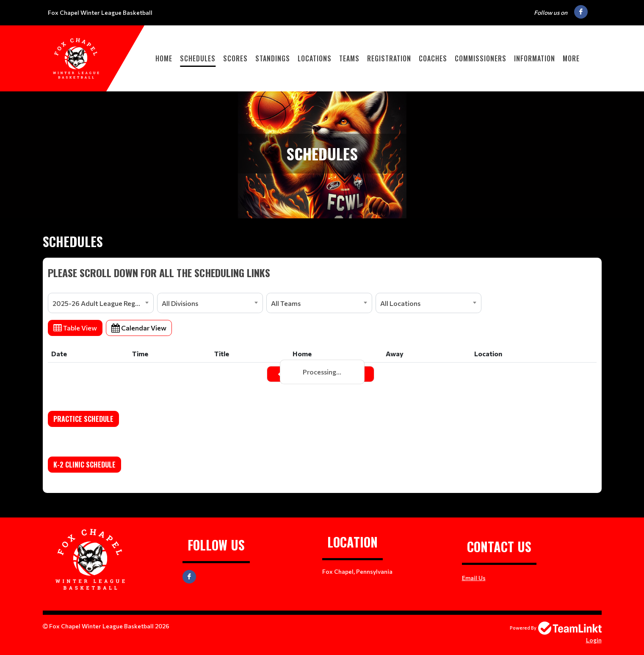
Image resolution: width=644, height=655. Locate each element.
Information (535, 58)
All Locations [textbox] (400, 303)
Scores (235, 58)
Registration (389, 58)
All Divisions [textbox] (180, 303)
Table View (75, 328)
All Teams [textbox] (286, 303)
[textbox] (322, 272)
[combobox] (101, 303)
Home (164, 58)
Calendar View (139, 328)
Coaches (433, 58)
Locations (315, 58)
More (571, 58)
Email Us (474, 578)
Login (594, 640)
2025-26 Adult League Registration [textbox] (103, 303)
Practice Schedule (83, 419)
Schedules (198, 58)
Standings (273, 58)
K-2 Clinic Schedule (84, 465)
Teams (349, 58)
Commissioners (481, 58)
